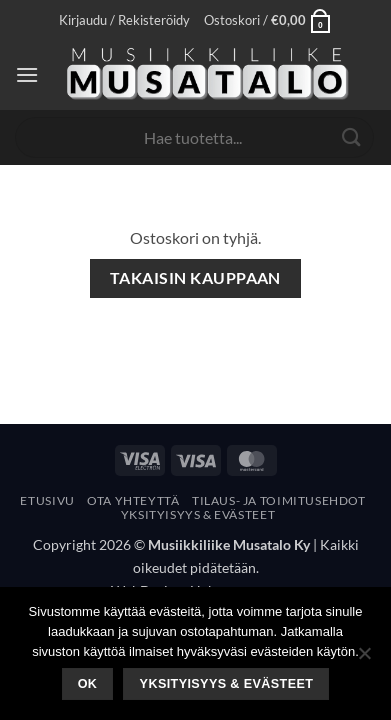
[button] (124, 20)
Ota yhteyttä (133, 500)
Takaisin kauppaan (195, 278)
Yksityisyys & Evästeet (198, 514)
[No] (364, 659)
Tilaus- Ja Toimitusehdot (279, 500)
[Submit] (352, 137)
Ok (88, 684)
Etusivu (47, 500)
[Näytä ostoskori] (268, 20)
